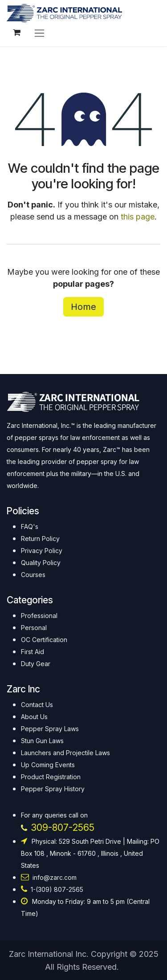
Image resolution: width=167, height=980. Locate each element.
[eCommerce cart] (16, 33)
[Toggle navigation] (39, 33)
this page (138, 217)
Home (83, 307)
